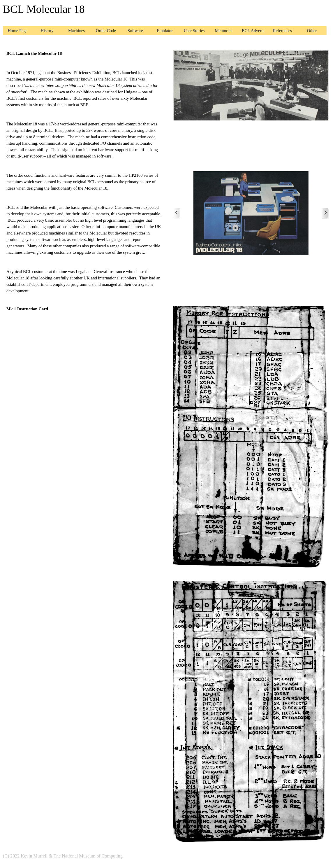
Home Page (18, 31)
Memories (224, 31)
